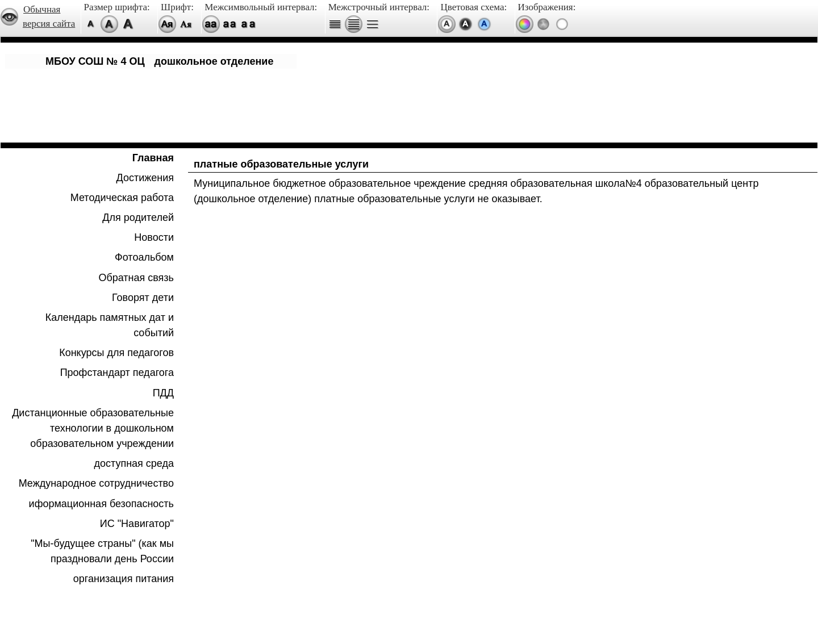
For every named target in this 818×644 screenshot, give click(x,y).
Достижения (145, 178)
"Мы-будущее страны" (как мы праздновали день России (102, 551)
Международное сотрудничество (96, 483)
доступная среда (134, 463)
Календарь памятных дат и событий (110, 325)
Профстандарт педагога (117, 373)
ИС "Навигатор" (137, 524)
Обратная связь (136, 278)
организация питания (124, 579)
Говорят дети (143, 298)
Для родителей (138, 218)
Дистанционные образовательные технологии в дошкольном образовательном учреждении (93, 428)
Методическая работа (122, 198)
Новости (154, 237)
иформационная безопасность (101, 504)
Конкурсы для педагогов (116, 353)
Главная (153, 158)
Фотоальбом (144, 257)
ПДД (163, 393)
